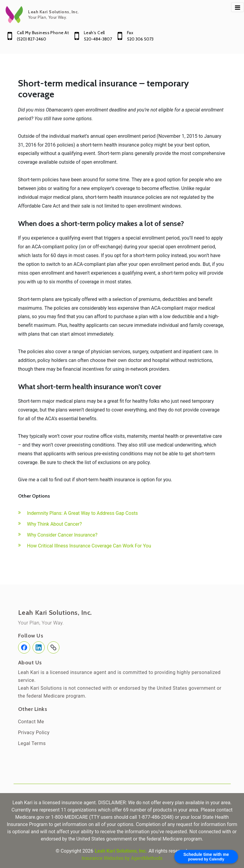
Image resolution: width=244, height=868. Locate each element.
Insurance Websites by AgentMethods (122, 858)
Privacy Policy (34, 732)
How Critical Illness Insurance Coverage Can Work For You (89, 546)
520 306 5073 (140, 39)
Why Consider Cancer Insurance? (62, 535)
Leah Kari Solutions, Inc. (55, 613)
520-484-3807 (98, 39)
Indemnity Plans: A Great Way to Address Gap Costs (83, 513)
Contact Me (31, 722)
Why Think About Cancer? (55, 524)
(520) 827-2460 (32, 39)
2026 (88, 851)
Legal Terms (32, 743)
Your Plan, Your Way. (41, 623)
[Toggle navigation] (238, 7)
